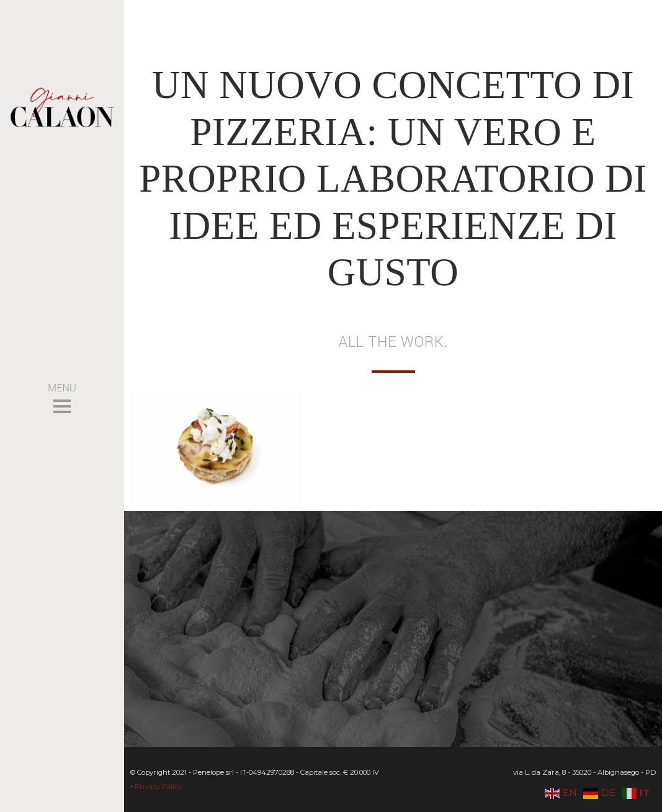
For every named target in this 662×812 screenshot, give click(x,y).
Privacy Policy (158, 787)
